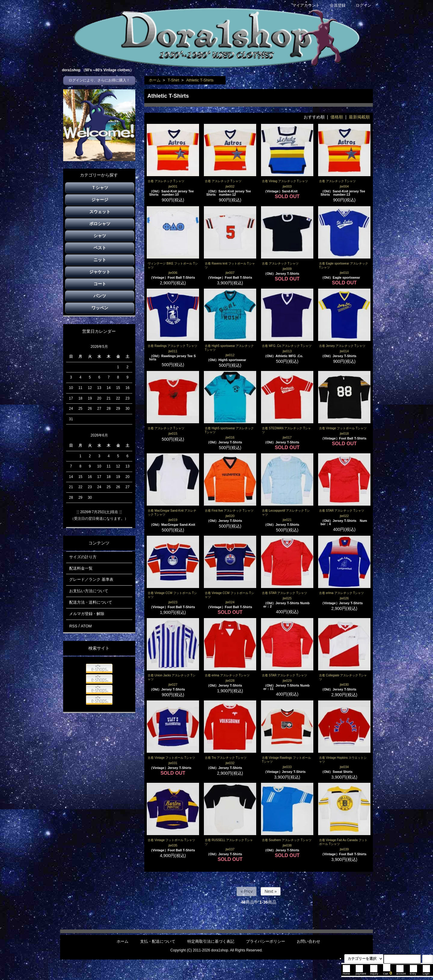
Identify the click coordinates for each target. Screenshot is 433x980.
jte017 (287, 437)
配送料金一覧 (81, 568)
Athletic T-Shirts (200, 80)
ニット (100, 260)
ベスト (100, 248)
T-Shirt (173, 80)
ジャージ (100, 200)
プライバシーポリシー (266, 941)
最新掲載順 (359, 117)
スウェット (100, 212)
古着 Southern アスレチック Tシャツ (287, 840)
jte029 (287, 681)
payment (361, 972)
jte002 (230, 186)
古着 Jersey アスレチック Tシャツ (342, 346)
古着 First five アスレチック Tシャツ (229, 511)
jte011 (173, 351)
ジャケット (100, 272)
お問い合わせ (309, 941)
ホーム (155, 80)
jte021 (287, 520)
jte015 (173, 433)
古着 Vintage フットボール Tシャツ (343, 428)
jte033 (287, 767)
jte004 (344, 186)
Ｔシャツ (100, 188)
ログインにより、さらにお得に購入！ (99, 80)
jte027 (173, 684)
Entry (413, 972)
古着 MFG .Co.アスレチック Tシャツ (287, 346)
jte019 (173, 520)
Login (426, 972)
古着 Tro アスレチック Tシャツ (226, 758)
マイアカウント (303, 5)
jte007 (230, 273)
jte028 (230, 681)
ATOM (86, 626)
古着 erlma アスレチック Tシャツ (341, 593)
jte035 (173, 845)
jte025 (287, 598)
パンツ (100, 296)
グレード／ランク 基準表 (91, 579)
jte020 (230, 516)
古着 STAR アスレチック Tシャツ (342, 511)
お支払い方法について (89, 591)
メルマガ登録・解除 (87, 614)
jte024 (230, 602)
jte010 (344, 273)
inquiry (374, 972)
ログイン (360, 5)
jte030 (344, 684)
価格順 (337, 117)
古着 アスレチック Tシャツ (166, 181)
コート (100, 284)
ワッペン (100, 308)
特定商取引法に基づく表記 (211, 941)
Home (346, 972)
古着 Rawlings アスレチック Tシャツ (172, 346)
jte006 (173, 273)
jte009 (287, 269)
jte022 (344, 516)
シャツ (100, 236)
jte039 (344, 849)
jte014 (344, 351)
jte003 (287, 186)
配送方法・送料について (91, 602)
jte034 (344, 767)
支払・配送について (158, 941)
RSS (73, 626)
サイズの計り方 (83, 557)
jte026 (344, 598)
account (401, 972)
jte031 (173, 763)
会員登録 (335, 5)
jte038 (287, 845)
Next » (271, 891)
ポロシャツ (100, 224)
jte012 (230, 355)
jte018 (344, 433)
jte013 (287, 351)
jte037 (230, 849)
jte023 (173, 602)
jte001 (173, 186)
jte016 (230, 437)
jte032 (230, 763)
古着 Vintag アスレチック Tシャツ (285, 181)
